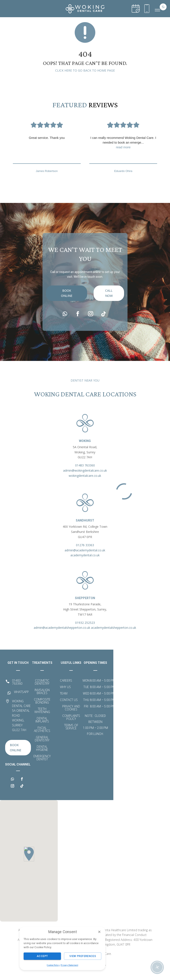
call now (109, 312)
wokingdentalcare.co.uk (85, 482)
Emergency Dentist (42, 764)
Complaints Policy (71, 724)
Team (64, 700)
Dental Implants (42, 726)
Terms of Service (71, 733)
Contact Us (69, 706)
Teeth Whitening (42, 717)
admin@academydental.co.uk (85, 556)
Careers (66, 687)
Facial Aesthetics (42, 736)
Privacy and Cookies (71, 714)
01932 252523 (85, 629)
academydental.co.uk (85, 561)
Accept (42, 956)
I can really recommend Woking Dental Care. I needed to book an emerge (123, 149)
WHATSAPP (21, 698)
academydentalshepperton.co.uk (114, 634)
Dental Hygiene (42, 755)
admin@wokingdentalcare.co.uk (85, 477)
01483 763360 (85, 472)
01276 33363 (85, 551)
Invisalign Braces (42, 698)
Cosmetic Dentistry (42, 689)
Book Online (67, 312)
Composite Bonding (42, 707)
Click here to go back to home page (85, 77)
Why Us (65, 693)
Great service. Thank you (47, 144)
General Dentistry (42, 745)
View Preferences (83, 956)
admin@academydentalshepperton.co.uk (62, 634)
